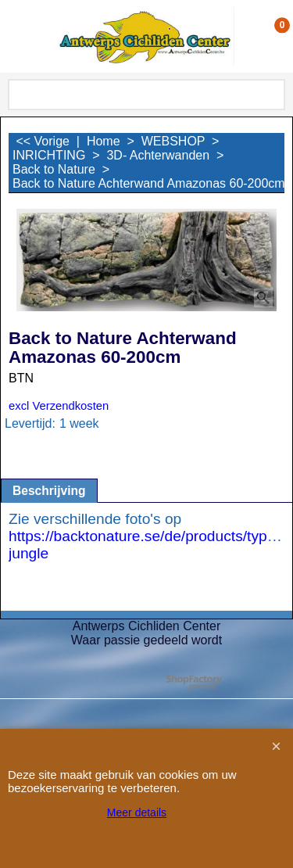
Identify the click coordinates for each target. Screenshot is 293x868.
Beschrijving (49, 491)
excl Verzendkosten (59, 406)
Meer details (137, 812)
